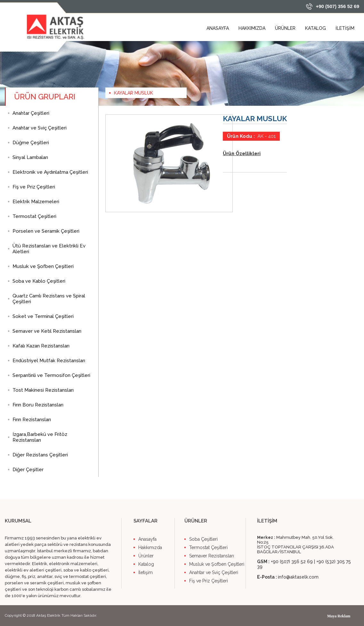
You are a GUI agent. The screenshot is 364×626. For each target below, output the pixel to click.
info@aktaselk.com (298, 577)
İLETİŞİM (345, 28)
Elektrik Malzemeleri (36, 202)
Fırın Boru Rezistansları (38, 405)
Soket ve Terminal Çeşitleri (43, 316)
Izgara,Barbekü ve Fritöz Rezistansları (40, 437)
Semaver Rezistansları (212, 556)
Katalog (146, 564)
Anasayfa (147, 539)
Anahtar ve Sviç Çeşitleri (40, 128)
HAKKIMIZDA (252, 28)
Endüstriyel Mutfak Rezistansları (49, 361)
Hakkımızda (150, 547)
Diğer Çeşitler (28, 470)
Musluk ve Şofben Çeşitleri (43, 266)
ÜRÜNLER (285, 28)
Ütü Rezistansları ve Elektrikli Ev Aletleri (49, 249)
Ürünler (146, 556)
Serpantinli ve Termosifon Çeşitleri (51, 375)
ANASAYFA (218, 28)
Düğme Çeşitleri (31, 143)
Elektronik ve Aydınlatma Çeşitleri (50, 172)
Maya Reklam (339, 616)
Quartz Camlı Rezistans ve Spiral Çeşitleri (49, 299)
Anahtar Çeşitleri (31, 113)
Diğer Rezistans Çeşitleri (40, 455)
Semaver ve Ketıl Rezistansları (47, 331)
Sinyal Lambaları (30, 157)
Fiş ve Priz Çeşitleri (34, 187)
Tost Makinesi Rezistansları (43, 390)
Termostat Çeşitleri (34, 216)
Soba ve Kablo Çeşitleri (39, 281)
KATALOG (315, 28)
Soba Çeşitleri (203, 539)
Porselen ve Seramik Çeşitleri (46, 231)
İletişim (146, 572)
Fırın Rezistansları (32, 420)
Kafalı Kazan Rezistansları (41, 346)
